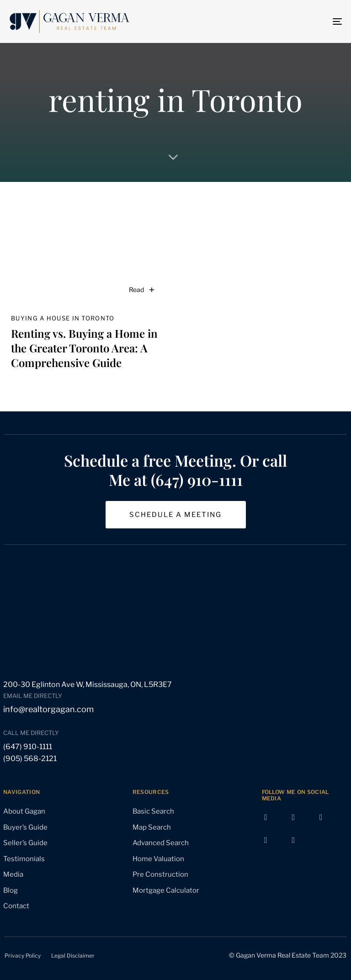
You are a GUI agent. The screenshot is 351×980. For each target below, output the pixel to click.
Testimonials (24, 859)
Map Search (152, 827)
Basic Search (153, 811)
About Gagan (24, 811)
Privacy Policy (23, 956)
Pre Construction (160, 874)
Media (13, 874)
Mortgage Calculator (166, 890)
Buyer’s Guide (25, 827)
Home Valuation (158, 859)
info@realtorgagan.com (48, 709)
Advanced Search (161, 843)
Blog (11, 890)
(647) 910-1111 (28, 747)
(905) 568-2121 (30, 759)
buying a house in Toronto (63, 318)
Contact (16, 906)
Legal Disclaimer (73, 956)
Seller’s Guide (25, 843)
